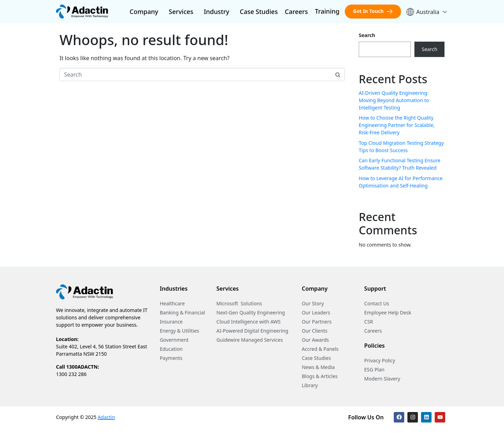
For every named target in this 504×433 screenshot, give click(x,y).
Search (367, 35)
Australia (427, 12)
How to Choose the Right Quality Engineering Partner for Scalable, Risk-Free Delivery (397, 125)
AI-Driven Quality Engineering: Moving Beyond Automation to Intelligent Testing (394, 100)
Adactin (106, 417)
